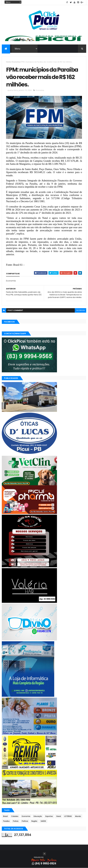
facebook (80, 310)
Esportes (49, 816)
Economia (16, 62)
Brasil (5, 816)
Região (34, 821)
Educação (38, 816)
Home (8, 62)
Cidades (15, 816)
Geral (59, 816)
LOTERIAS (68, 816)
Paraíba (6, 821)
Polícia (16, 821)
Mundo (78, 816)
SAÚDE (43, 821)
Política (25, 821)
